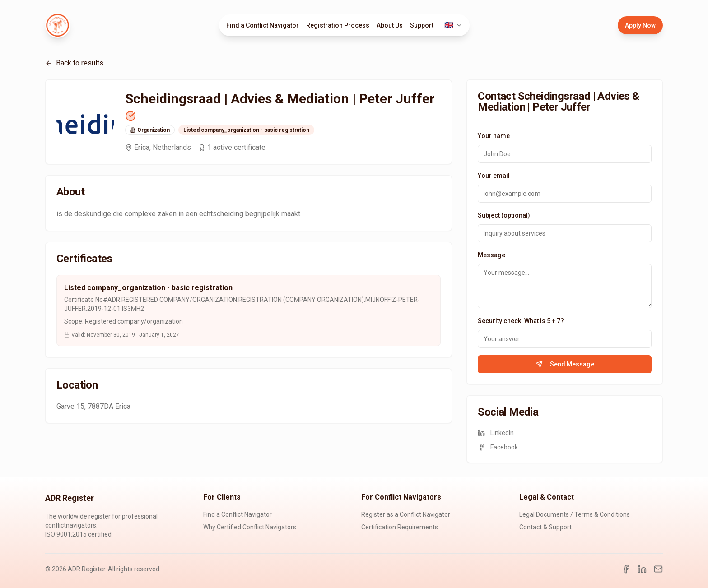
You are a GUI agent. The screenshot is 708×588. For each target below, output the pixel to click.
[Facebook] (626, 569)
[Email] (658, 569)
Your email (494, 176)
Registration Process (338, 25)
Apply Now (640, 25)
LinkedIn (496, 433)
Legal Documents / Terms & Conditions (575, 514)
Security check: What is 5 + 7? (521, 321)
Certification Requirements (400, 527)
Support (422, 25)
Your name (494, 136)
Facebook (498, 447)
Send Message (565, 364)
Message (491, 255)
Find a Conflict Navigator (263, 25)
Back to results (74, 63)
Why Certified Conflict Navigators (250, 527)
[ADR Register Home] (58, 25)
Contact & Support (545, 527)
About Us (390, 25)
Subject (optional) (504, 215)
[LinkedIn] (642, 569)
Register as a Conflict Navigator (406, 514)
